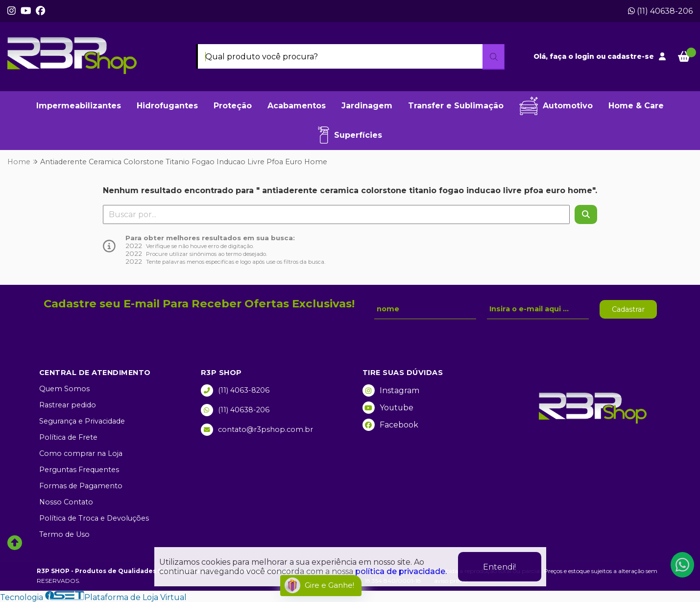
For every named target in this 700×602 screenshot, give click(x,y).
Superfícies (350, 135)
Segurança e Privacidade (82, 421)
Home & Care (636, 106)
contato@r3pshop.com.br (257, 430)
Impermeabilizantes (79, 106)
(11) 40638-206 (660, 11)
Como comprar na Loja (81, 453)
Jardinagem (367, 106)
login (586, 56)
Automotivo (556, 106)
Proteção (233, 106)
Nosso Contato (66, 502)
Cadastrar (628, 309)
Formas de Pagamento (81, 486)
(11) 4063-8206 (235, 390)
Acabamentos (297, 106)
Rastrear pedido (68, 405)
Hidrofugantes (167, 106)
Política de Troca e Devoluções (94, 518)
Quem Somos (64, 389)
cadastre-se (631, 56)
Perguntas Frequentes (79, 470)
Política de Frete (68, 437)
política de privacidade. (401, 571)
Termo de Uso (64, 534)
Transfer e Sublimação (456, 106)
